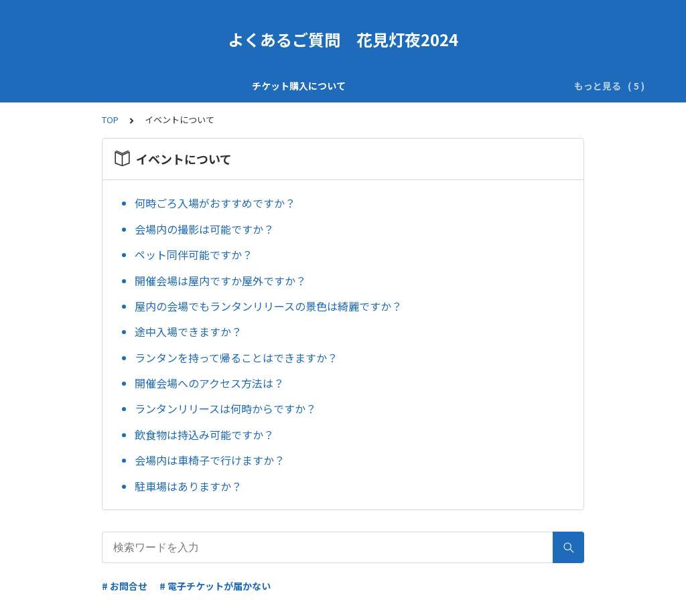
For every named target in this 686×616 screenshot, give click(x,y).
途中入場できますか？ (188, 331)
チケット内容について (219, 86)
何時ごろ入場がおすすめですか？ (215, 203)
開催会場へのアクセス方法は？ (209, 383)
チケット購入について (107, 86)
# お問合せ (125, 586)
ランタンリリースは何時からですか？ (225, 408)
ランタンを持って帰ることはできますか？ (236, 358)
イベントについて (454, 86)
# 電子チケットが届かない (215, 586)
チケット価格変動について (341, 86)
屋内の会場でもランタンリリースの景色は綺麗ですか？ (268, 306)
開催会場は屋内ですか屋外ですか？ (220, 281)
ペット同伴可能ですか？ (194, 254)
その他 (524, 86)
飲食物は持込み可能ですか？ (204, 435)
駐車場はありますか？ (188, 486)
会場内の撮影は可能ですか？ (204, 229)
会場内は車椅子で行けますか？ (210, 460)
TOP (110, 120)
